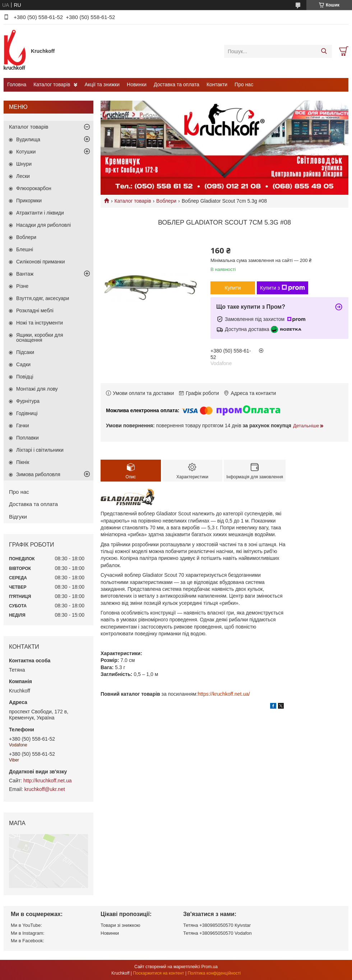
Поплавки (27, 438)
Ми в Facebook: (27, 941)
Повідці (25, 377)
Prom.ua (210, 967)
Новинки (137, 84)
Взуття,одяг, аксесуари (43, 298)
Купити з (282, 288)
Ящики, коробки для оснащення (40, 337)
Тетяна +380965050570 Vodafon (217, 933)
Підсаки (25, 352)
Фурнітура (28, 401)
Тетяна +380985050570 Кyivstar (217, 925)
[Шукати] (324, 51)
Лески (23, 176)
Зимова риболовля (38, 474)
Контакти (217, 84)
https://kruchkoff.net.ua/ (224, 694)
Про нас (244, 84)
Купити (233, 288)
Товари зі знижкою (121, 925)
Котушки (26, 152)
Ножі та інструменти (40, 323)
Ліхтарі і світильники (40, 450)
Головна (17, 84)
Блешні (25, 249)
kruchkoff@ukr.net (45, 789)
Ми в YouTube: (26, 925)
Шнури (24, 164)
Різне (22, 286)
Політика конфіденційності (214, 973)
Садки (23, 364)
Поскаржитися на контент (158, 973)
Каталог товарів (52, 84)
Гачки (23, 425)
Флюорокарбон (34, 188)
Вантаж (25, 274)
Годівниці (27, 413)
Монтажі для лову (37, 389)
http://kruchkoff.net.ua (47, 781)
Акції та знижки (102, 84)
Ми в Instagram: (28, 933)
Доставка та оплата (177, 84)
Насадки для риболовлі (43, 225)
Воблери (166, 201)
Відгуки (18, 517)
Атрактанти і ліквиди (40, 213)
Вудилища (28, 139)
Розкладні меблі (35, 310)
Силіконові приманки (41, 262)
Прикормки (29, 201)
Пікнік (23, 462)
